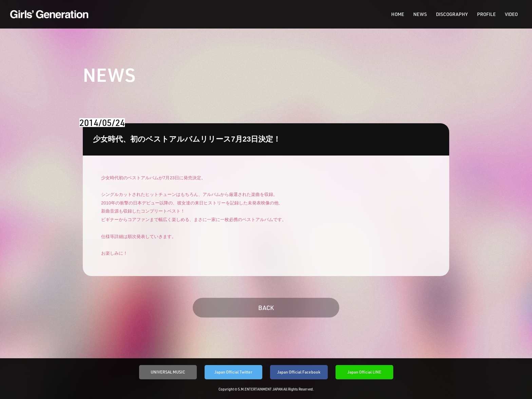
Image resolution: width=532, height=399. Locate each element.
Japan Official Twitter (233, 372)
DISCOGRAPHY (452, 14)
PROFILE (486, 14)
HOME (398, 14)
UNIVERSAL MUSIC (168, 372)
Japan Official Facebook (299, 372)
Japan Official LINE (364, 372)
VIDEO (511, 14)
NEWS (420, 14)
